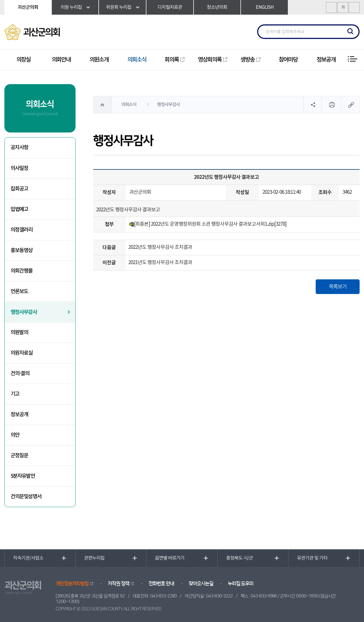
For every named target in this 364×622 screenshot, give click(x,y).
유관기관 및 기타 (312, 558)
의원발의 (19, 333)
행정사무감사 (24, 312)
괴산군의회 (28, 7)
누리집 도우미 (241, 584)
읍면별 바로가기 (170, 558)
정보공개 (326, 60)
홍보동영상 (22, 250)
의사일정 (19, 168)
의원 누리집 (71, 7)
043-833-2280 (163, 596)
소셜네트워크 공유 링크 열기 (312, 105)
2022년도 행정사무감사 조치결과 (160, 247)
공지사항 (19, 148)
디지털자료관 (170, 7)
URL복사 (350, 105)
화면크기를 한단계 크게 (331, 7)
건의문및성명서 (26, 497)
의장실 (23, 60)
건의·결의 (20, 374)
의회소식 (137, 60)
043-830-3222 (219, 596)
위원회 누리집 (119, 7)
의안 (15, 435)
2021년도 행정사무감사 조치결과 (160, 263)
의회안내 (61, 60)
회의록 (172, 60)
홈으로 (102, 105)
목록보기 (338, 287)
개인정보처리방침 (72, 584)
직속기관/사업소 (28, 558)
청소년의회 (217, 7)
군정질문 (19, 456)
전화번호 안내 (161, 584)
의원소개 (99, 60)
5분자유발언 (23, 476)
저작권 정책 (118, 584)
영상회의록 (210, 60)
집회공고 (19, 189)
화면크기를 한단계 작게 (354, 7)
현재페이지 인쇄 (331, 105)
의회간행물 (22, 271)
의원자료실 (22, 353)
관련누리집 (94, 558)
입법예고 (19, 209)
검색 (351, 32)
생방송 (247, 60)
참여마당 (288, 60)
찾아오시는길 (201, 584)
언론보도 (19, 292)
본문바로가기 (0, 0)
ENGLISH (265, 7)
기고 (15, 394)
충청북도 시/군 (240, 558)
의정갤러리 (22, 230)
